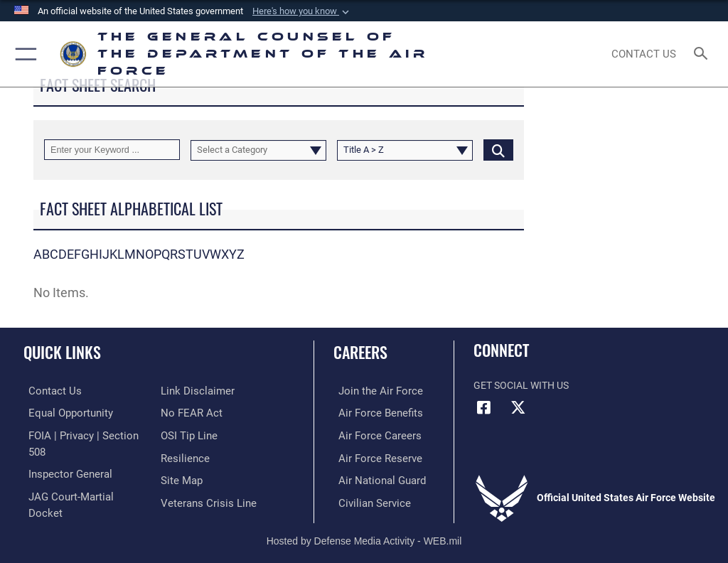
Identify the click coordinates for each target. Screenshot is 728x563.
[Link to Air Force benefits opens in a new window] (372, 412)
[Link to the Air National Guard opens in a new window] (374, 477)
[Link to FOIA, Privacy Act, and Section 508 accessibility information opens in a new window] (83, 434)
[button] (302, 11)
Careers (360, 352)
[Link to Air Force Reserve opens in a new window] (371, 456)
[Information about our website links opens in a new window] (57, 499)
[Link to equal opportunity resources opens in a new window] (64, 412)
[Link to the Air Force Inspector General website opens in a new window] (63, 456)
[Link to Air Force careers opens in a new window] (371, 434)
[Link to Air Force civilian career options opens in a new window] (366, 499)
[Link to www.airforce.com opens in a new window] (372, 391)
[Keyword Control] (112, 150)
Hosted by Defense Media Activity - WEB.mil (364, 532)
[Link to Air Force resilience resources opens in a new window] (182, 434)
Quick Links (62, 352)
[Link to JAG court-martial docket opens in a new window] (80, 477)
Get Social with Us (521, 386)
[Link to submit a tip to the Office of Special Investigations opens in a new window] (187, 412)
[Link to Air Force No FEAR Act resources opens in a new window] (189, 391)
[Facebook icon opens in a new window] (484, 407)
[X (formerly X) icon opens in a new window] (518, 407)
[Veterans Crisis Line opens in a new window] (204, 477)
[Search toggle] (703, 54)
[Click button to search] (498, 150)
